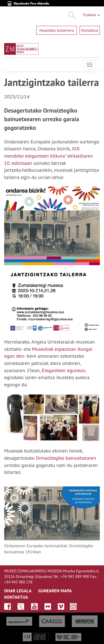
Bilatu (71, 15)
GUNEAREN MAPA (55, 591)
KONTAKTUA (16, 597)
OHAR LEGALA (18, 591)
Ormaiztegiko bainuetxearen (66, 458)
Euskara (92, 15)
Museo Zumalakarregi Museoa (8, 65)
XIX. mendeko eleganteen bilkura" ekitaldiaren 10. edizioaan (49, 156)
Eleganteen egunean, (64, 370)
